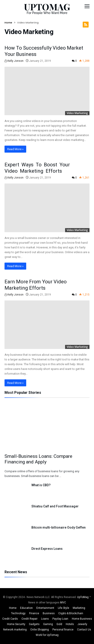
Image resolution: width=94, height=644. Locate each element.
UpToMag (83, 597)
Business (49, 613)
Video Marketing (77, 113)
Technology (18, 613)
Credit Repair (29, 619)
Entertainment (45, 608)
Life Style (63, 608)
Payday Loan (60, 619)
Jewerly (82, 624)
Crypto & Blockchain (71, 613)
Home (8, 23)
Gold (59, 624)
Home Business (82, 619)
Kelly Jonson (14, 61)
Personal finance (63, 630)
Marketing (79, 608)
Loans (45, 619)
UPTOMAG (47, 7)
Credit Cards (10, 619)
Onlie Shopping (40, 630)
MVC (63, 603)
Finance (34, 613)
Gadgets (34, 624)
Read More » (15, 149)
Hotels (70, 624)
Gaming (48, 624)
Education (26, 608)
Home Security (16, 624)
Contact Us (84, 630)
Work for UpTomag (47, 635)
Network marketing (15, 630)
